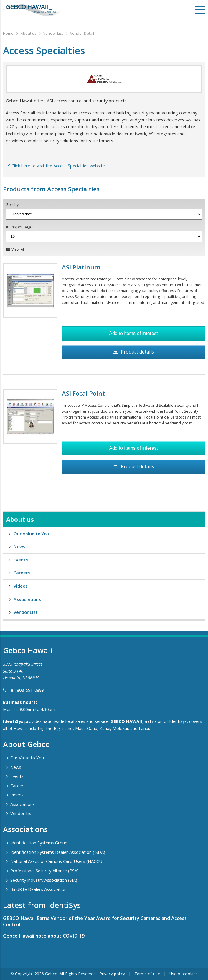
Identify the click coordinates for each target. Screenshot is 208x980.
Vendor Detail (82, 33)
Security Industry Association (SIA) (44, 880)
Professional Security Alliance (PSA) (44, 871)
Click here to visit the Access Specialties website (55, 166)
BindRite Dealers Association (38, 889)
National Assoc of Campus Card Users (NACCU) (57, 861)
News (19, 546)
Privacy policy (112, 974)
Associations (27, 599)
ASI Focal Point (83, 393)
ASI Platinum (81, 267)
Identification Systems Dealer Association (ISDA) (58, 852)
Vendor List (53, 33)
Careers (22, 573)
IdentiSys (13, 721)
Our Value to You (31, 534)
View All (18, 249)
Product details (137, 352)
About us (28, 33)
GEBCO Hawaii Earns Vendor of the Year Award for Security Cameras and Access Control (95, 921)
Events (21, 560)
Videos (21, 586)
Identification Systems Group (39, 843)
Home (8, 33)
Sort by (12, 205)
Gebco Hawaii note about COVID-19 (44, 936)
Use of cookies (184, 974)
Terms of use (147, 974)
